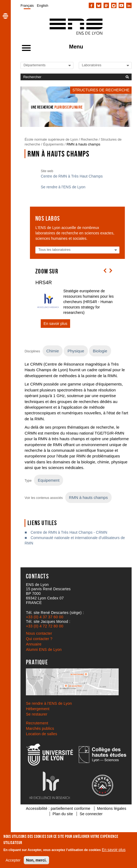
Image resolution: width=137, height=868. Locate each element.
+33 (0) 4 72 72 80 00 (44, 626)
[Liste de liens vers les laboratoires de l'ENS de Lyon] (100, 65)
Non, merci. (36, 860)
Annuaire (34, 644)
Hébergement (38, 709)
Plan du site (63, 814)
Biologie (100, 351)
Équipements (53, 144)
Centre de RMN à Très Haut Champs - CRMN (69, 532)
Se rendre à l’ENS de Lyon (63, 187)
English (43, 6)
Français (27, 6)
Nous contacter (39, 633)
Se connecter (91, 814)
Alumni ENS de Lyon (44, 650)
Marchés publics (40, 728)
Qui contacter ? (39, 639)
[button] (5, 16)
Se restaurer (37, 714)
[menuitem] (27, 5)
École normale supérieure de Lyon (51, 139)
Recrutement (37, 723)
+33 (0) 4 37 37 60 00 (44, 617)
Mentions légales (112, 808)
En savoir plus (114, 850)
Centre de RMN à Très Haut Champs (72, 176)
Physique (76, 351)
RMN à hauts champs (83, 144)
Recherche (89, 139)
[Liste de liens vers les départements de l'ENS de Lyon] (42, 65)
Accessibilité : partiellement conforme (58, 808)
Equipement (49, 480)
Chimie (53, 351)
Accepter (13, 860)
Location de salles (42, 734)
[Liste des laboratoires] (60, 250)
